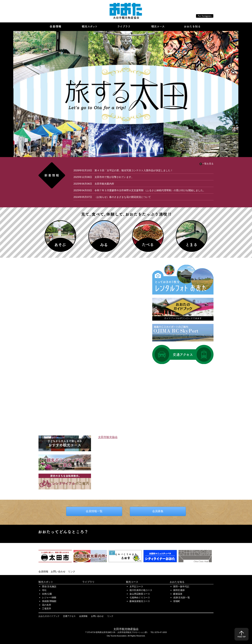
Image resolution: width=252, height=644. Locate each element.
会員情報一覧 (94, 511)
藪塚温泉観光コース (140, 601)
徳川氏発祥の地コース (141, 590)
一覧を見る (208, 164)
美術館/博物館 (49, 601)
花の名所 (47, 605)
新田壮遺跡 (179, 590)
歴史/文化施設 (49, 586)
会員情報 (43, 572)
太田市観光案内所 (104, 184)
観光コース (132, 582)
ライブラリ (88, 582)
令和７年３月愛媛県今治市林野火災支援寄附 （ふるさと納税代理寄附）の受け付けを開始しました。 (150, 190)
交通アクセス (69, 616)
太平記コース (136, 586)
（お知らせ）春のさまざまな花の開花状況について (123, 197)
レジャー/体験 (49, 598)
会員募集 (158, 511)
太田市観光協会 (108, 437)
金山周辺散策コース (140, 594)
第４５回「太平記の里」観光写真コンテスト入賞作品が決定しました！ (134, 170)
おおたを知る (177, 582)
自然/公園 (47, 594)
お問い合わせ (58, 572)
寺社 (44, 590)
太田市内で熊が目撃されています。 (114, 177)
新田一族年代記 (181, 586)
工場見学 (47, 609)
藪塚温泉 (178, 594)
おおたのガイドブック (49, 616)
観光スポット (46, 582)
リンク (72, 572)
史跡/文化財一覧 (182, 598)
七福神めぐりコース (140, 598)
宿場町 (177, 601)
